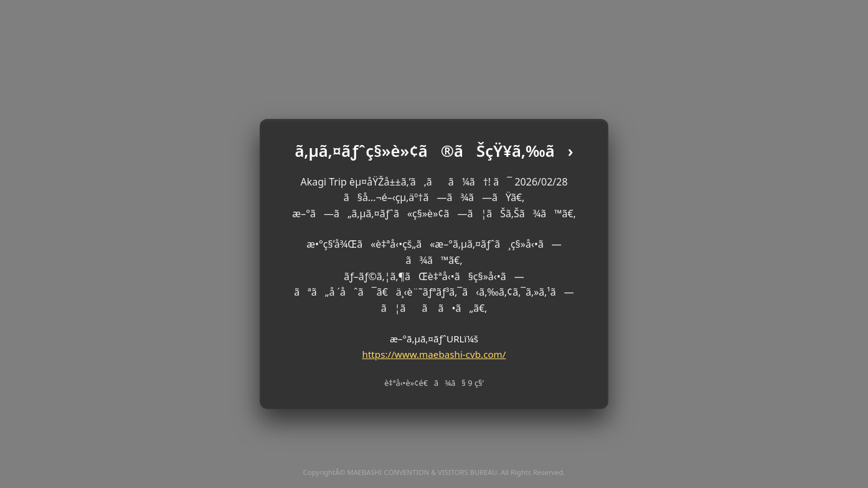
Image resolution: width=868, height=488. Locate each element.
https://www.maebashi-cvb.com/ (434, 354)
